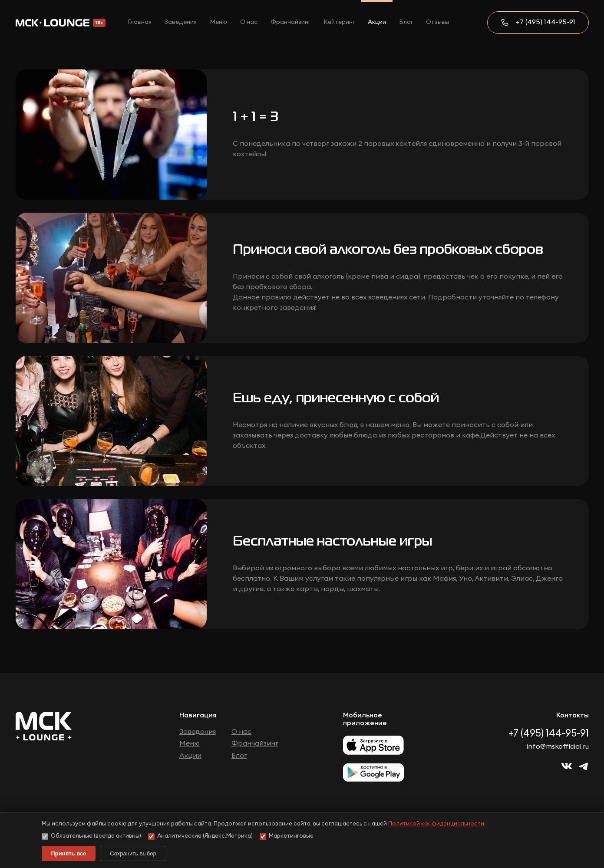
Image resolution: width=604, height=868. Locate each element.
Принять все (69, 853)
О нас (249, 22)
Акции (377, 22)
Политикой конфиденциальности (436, 824)
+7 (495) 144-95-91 (546, 22)
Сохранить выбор (133, 853)
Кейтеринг (339, 22)
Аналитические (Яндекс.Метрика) (200, 837)
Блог (406, 22)
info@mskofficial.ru (558, 746)
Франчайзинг (290, 22)
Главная (140, 22)
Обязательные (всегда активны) (91, 837)
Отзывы (437, 22)
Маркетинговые (287, 837)
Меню (218, 22)
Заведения (181, 22)
